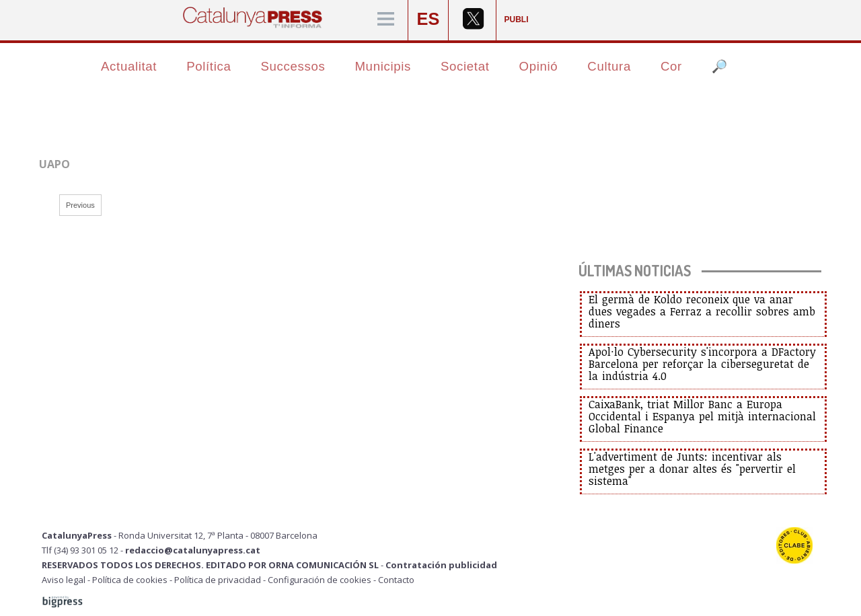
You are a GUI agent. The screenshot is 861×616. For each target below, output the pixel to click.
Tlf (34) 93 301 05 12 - (83, 550)
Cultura (609, 66)
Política (209, 66)
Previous (80, 205)
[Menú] (386, 20)
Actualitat (129, 66)
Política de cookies (130, 580)
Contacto (396, 580)
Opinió (539, 66)
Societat (465, 66)
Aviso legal (64, 580)
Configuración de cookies (320, 580)
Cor (671, 66)
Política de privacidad (218, 580)
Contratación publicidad (441, 565)
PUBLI (517, 20)
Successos (293, 66)
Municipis (383, 66)
